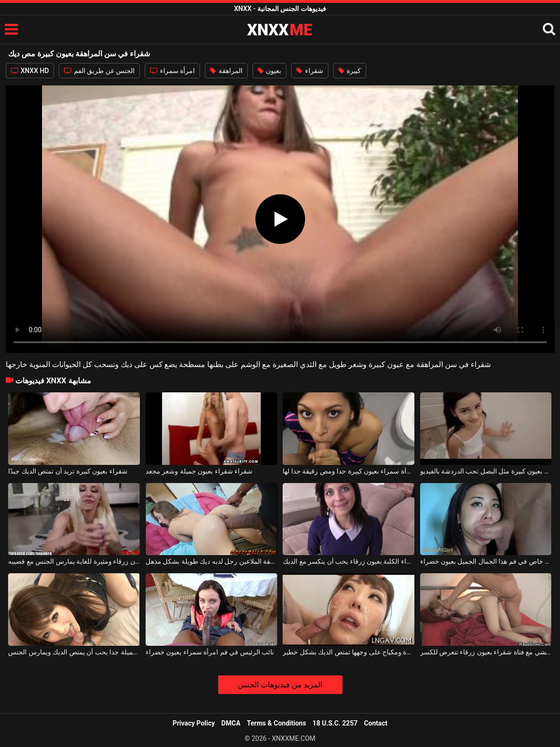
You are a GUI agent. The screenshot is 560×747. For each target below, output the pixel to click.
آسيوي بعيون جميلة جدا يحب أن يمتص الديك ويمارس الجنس (74, 652)
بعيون (269, 71)
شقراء (310, 71)
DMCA (231, 723)
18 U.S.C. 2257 (335, 723)
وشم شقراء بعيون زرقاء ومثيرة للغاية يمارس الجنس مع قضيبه (74, 561)
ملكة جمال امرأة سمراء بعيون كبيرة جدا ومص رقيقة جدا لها (349, 471)
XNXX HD (30, 71)
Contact (375, 723)
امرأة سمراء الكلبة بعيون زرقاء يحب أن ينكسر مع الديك (349, 561)
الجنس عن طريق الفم (99, 71)
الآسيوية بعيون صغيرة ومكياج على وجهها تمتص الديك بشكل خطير (349, 652)
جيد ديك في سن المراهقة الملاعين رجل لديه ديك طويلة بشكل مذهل (211, 561)
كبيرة (350, 71)
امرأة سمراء (172, 71)
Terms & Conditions (276, 723)
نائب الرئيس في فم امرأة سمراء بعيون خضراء (210, 652)
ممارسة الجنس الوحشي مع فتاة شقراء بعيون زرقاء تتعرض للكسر (486, 652)
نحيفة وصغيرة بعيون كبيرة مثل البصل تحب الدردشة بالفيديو (486, 471)
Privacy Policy (194, 723)
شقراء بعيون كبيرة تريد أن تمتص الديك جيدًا (68, 471)
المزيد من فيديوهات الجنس (280, 685)
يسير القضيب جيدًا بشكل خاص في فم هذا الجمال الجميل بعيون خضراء (486, 561)
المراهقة (226, 71)
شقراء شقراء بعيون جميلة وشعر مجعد (199, 471)
